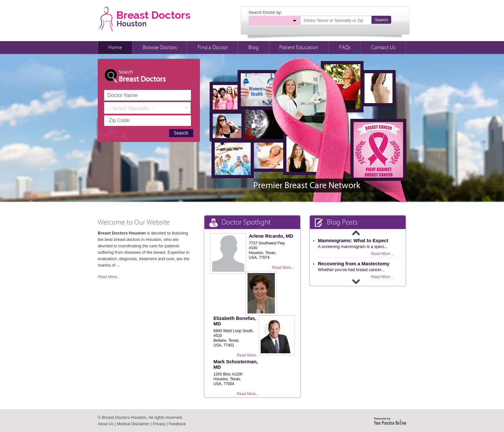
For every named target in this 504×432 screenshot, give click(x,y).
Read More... (109, 277)
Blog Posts (336, 223)
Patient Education (299, 48)
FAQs (345, 48)
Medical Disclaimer (133, 424)
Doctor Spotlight (240, 223)
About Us (106, 424)
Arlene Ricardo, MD (271, 236)
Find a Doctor (213, 48)
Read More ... (383, 254)
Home (115, 48)
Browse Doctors (160, 48)
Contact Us (383, 48)
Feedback (177, 424)
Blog (253, 48)
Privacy (159, 424)
